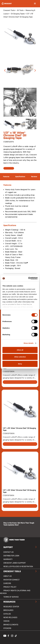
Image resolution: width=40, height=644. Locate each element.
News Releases (10, 618)
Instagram (12, 636)
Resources (9, 602)
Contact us (8, 552)
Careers (7, 583)
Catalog (7, 614)
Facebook (8, 636)
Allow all (20, 350)
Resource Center (11, 607)
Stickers (7, 628)
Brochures (8, 610)
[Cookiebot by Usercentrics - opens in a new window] (29, 278)
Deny (20, 364)
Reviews (34, 177)
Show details (29, 343)
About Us (7, 576)
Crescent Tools (9, 10)
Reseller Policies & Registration (18, 567)
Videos (6, 621)
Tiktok (16, 636)
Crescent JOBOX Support (15, 563)
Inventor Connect (11, 580)
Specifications (20, 177)
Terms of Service (11, 597)
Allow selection (20, 357)
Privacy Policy (10, 587)
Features (6, 177)
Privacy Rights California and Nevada (15, 592)
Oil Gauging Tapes (18, 14)
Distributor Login (11, 556)
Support (8, 547)
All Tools (20, 10)
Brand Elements (11, 625)
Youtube (4, 636)
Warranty (8, 559)
